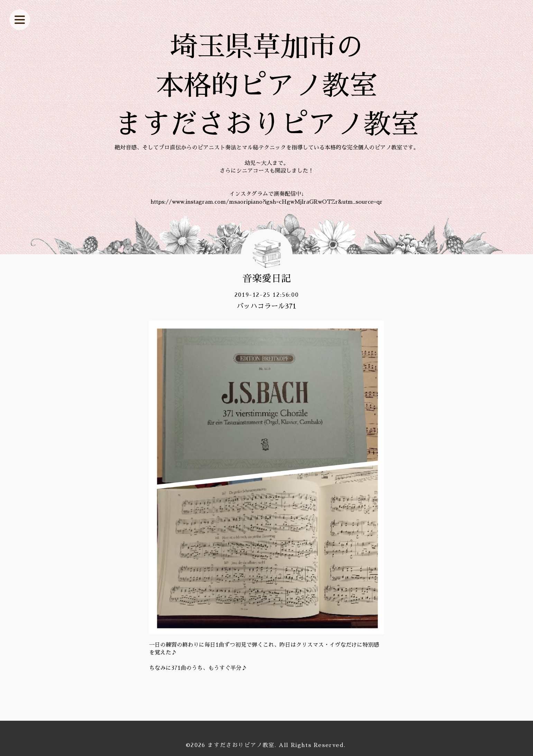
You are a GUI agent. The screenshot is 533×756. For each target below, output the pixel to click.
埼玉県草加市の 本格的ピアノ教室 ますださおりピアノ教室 (267, 86)
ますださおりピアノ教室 (241, 745)
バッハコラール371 (266, 306)
